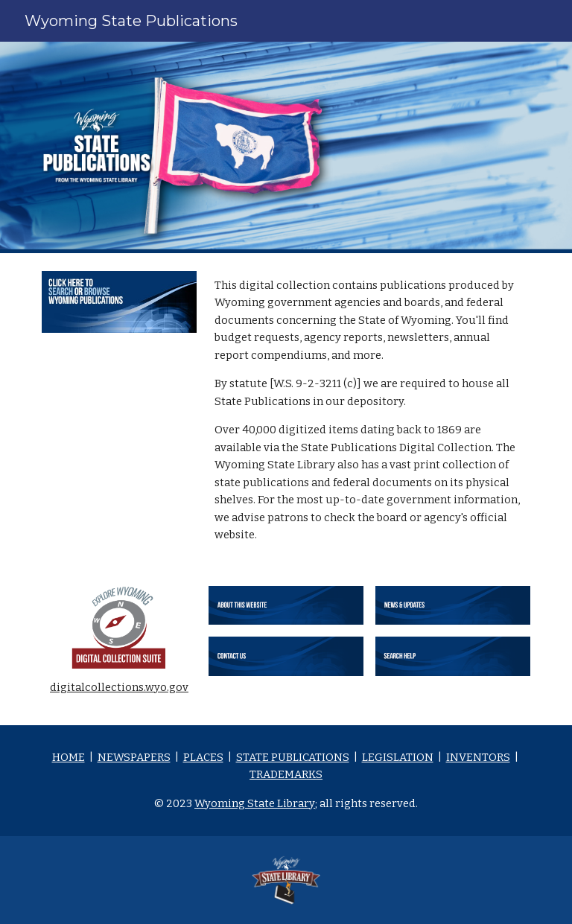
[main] (369, 411)
